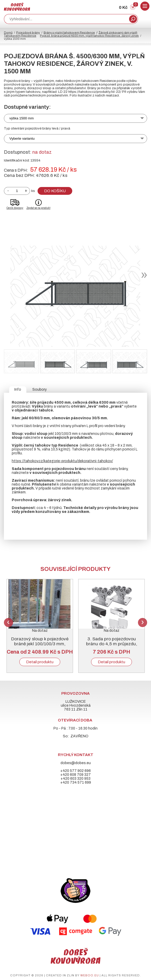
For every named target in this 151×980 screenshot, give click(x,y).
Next (143, 623)
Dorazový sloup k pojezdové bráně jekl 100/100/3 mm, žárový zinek (40, 644)
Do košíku (55, 191)
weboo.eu (90, 975)
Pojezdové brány (28, 33)
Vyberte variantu (22, 138)
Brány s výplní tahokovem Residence (69, 33)
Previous (8, 623)
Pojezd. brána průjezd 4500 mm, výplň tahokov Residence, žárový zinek (89, 36)
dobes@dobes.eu (76, 763)
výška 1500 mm (22, 118)
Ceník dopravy (15, 208)
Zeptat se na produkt (38, 208)
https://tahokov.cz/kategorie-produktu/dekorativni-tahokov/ (62, 461)
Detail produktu (40, 662)
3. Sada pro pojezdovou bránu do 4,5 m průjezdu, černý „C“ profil (112, 644)
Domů (8, 33)
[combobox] (66, 19)
